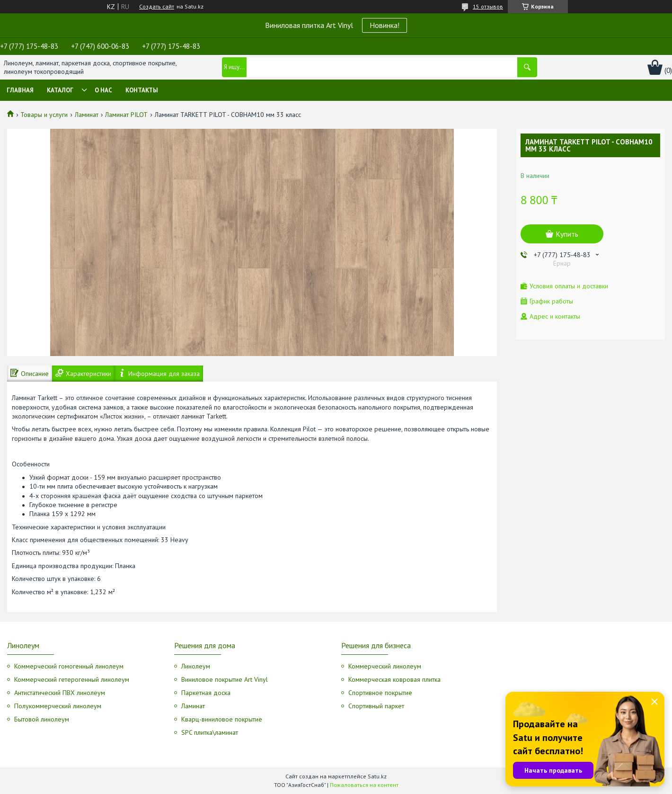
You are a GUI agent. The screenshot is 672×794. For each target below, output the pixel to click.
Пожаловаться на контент (364, 785)
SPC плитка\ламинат (210, 732)
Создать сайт (157, 7)
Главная (20, 90)
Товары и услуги (44, 115)
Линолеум (196, 666)
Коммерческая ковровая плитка (394, 679)
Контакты (142, 90)
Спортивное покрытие (380, 693)
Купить (567, 234)
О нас (103, 90)
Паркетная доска (206, 693)
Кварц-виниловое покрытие (222, 719)
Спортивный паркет (376, 706)
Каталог (60, 90)
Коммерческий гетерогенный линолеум (72, 679)
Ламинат (87, 115)
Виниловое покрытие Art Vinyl (225, 679)
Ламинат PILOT (126, 115)
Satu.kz (377, 776)
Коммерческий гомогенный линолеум (69, 666)
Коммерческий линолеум (385, 666)
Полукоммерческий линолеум (58, 706)
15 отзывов (488, 6)
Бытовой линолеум (42, 719)
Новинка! (385, 25)
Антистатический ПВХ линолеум (60, 693)
